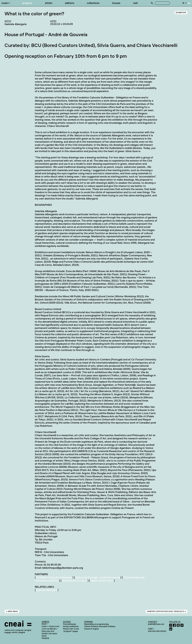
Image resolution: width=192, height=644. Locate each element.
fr (183, 3)
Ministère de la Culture (75, 581)
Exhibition (181, 13)
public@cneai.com (156, 624)
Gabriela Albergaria (47, 590)
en (189, 3)
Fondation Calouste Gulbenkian (54, 577)
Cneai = (6, 3)
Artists (49, 3)
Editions (70, 3)
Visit (135, 3)
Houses (116, 3)
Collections (93, 3)
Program (27, 3)
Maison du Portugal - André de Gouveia (98, 577)
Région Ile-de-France (102, 581)
